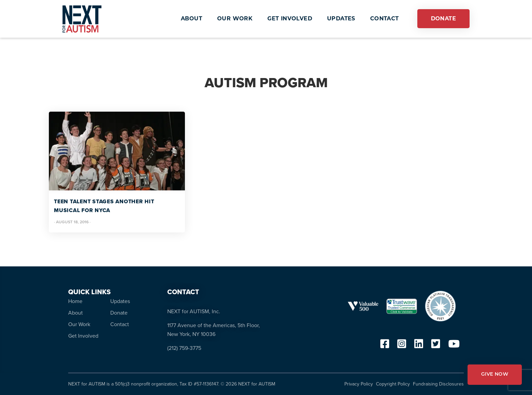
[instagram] (402, 346)
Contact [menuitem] (120, 324)
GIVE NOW (495, 374)
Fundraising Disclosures (438, 384)
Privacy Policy (359, 384)
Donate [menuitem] (119, 313)
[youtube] (454, 346)
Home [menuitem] (75, 301)
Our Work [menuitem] (79, 324)
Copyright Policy (393, 384)
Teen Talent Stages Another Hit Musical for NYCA (104, 206)
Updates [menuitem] (120, 301)
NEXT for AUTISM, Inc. (194, 311)
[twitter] (436, 346)
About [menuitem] (75, 313)
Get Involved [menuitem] (83, 336)
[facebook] (385, 346)
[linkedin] (419, 346)
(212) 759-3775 (184, 348)
